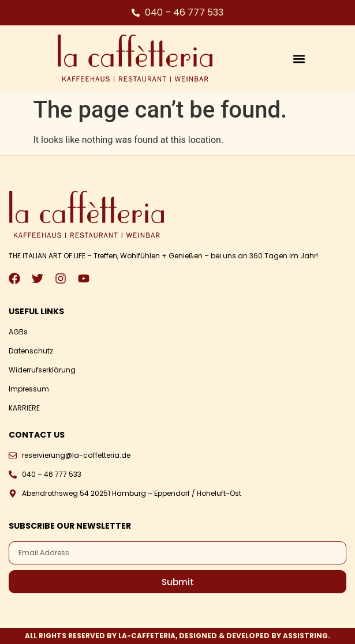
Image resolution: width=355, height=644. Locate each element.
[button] (299, 59)
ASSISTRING (305, 636)
